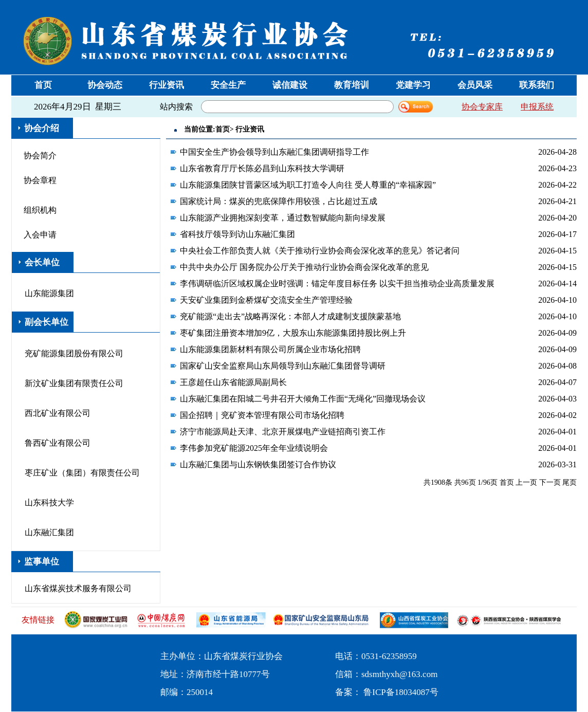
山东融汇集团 (49, 532)
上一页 (526, 482)
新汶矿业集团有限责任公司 (74, 383)
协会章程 (40, 180)
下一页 (550, 482)
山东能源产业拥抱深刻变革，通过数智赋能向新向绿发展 (283, 218)
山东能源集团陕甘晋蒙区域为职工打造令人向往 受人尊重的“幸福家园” (308, 185)
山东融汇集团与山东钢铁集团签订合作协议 (258, 464)
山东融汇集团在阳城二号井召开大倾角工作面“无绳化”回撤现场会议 (303, 399)
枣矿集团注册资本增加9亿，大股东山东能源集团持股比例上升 (293, 333)
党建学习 (413, 85)
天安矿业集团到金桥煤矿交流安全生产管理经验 (266, 300)
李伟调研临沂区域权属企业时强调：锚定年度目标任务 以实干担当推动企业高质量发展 (337, 284)
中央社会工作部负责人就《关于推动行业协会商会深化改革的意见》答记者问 (320, 251)
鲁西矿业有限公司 (58, 443)
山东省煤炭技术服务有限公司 (78, 588)
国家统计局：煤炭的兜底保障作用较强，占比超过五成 (279, 201)
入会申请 (40, 235)
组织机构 (40, 210)
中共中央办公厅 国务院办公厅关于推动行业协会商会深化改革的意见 (304, 267)
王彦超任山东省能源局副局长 (233, 382)
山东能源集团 (49, 293)
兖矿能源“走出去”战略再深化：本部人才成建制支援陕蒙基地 (290, 316)
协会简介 (40, 156)
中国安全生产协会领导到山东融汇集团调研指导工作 (274, 152)
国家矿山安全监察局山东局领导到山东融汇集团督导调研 (283, 366)
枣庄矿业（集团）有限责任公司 (82, 473)
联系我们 (537, 85)
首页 (43, 85)
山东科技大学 (49, 503)
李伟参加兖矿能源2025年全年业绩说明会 (254, 448)
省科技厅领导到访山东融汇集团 (237, 234)
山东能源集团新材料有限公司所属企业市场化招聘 (270, 349)
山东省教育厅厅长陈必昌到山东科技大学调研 (262, 168)
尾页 (569, 482)
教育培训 (352, 85)
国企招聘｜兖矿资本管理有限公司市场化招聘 (262, 415)
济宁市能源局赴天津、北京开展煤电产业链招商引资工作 (283, 432)
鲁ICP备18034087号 (401, 692)
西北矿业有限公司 (58, 413)
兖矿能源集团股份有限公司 (74, 353)
